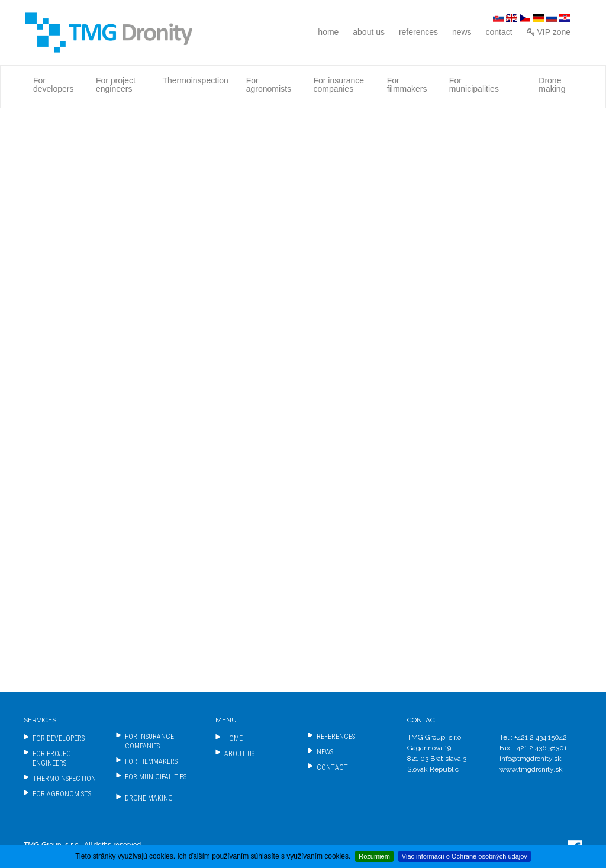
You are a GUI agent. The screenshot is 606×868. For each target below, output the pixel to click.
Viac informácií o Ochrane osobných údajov (465, 856)
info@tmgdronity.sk (531, 759)
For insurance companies (339, 85)
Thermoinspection (195, 80)
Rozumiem (374, 856)
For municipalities (474, 85)
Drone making (552, 85)
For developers (54, 85)
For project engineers (116, 85)
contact (499, 32)
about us (369, 32)
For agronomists (269, 85)
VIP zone (549, 32)
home (328, 32)
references (418, 32)
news (462, 32)
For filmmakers (407, 85)
